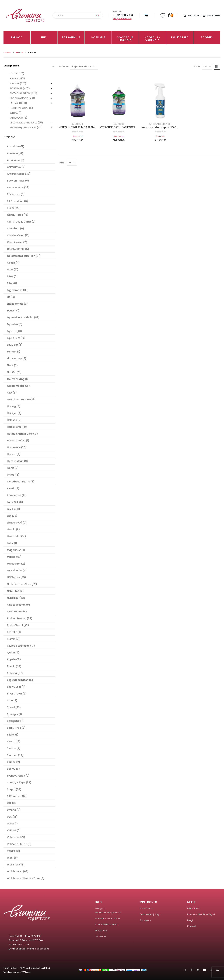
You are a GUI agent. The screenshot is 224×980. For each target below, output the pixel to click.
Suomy (11, 769)
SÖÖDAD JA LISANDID (125, 39)
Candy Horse (15, 215)
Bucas (11, 208)
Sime (10, 700)
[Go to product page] (78, 101)
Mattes (11, 557)
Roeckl (11, 666)
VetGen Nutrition (17, 844)
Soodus (207, 37)
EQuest (11, 311)
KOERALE (14, 113)
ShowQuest (14, 687)
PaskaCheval (15, 625)
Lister (10, 543)
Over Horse (14, 612)
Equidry (11, 331)
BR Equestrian (15, 201)
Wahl (10, 858)
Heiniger (12, 413)
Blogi (190, 920)
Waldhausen (15, 871)
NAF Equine (13, 577)
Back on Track (16, 181)
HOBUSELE (98, 37)
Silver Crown (14, 694)
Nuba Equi (13, 598)
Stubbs (11, 762)
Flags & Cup (14, 358)
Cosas (11, 263)
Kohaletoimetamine (107, 924)
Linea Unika (14, 536)
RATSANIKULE (71, 37)
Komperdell (14, 495)
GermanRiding (16, 379)
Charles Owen (16, 235)
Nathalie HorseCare (19, 584)
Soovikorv (145, 920)
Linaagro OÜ (14, 523)
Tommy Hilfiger (16, 783)
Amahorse (13, 160)
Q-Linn (11, 653)
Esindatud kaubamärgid (201, 914)
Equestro (12, 324)
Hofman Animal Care (20, 434)
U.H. (9, 803)
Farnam (78, 136)
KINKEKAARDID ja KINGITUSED (23, 123)
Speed (11, 707)
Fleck (10, 365)
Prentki (11, 639)
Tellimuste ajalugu (150, 914)
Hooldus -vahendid (153, 39)
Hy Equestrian (15, 461)
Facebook (185, 970)
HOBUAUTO (15, 78)
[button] (217, 67)
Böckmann (14, 194)
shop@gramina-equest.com (32, 949)
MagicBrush (14, 550)
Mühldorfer (14, 564)
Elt (8, 297)
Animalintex (14, 167)
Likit (9, 516)
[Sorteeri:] (84, 67)
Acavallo (12, 153)
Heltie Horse (14, 427)
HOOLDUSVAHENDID (19, 98)
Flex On (11, 372)
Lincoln (11, 529)
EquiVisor (12, 345)
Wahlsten (13, 865)
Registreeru (212, 15)
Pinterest (198, 970)
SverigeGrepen (16, 776)
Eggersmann (15, 290)
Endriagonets (15, 304)
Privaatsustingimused (108, 919)
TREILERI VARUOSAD (19, 108)
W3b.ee (26, 972)
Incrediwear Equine (18, 482)
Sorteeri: (63, 67)
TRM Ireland (14, 796)
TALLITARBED (180, 37)
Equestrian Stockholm (20, 317)
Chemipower (15, 242)
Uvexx (10, 824)
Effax (10, 276)
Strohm (11, 748)
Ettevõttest (193, 908)
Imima (11, 475)
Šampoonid (78, 124)
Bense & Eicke (15, 187)
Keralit (11, 488)
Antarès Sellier (16, 174)
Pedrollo (12, 632)
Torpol (11, 789)
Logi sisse (191, 15)
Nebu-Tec (13, 591)
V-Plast (11, 830)
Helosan (12, 420)
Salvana (12, 673)
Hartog (11, 406)
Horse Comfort (16, 441)
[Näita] (207, 67)
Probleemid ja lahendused (23, 128)
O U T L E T (14, 74)
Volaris (11, 851)
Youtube (205, 970)
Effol (10, 283)
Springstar (13, 721)
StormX (11, 741)
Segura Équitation (18, 680)
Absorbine (13, 146)
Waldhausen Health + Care (23, 878)
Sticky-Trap (14, 728)
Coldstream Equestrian (21, 256)
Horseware (14, 447)
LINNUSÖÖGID (16, 118)
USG (10, 817)
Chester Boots (16, 249)
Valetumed (14, 837)
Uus (44, 37)
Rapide (11, 659)
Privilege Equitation (18, 646)
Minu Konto (146, 908)
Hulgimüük (101, 930)
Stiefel (11, 735)
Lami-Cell (13, 502)
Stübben (12, 755)
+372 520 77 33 (124, 15)
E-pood (17, 37)
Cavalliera (13, 229)
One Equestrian (16, 605)
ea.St (10, 270)
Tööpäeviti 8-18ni (122, 19)
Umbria (11, 810)
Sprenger (13, 714)
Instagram (211, 970)
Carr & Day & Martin (19, 222)
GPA (10, 393)
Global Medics (16, 386)
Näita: (197, 67)
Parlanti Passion (17, 618)
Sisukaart (101, 936)
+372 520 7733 (21, 944)
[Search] (98, 15)
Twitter (192, 970)
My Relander (14, 570)
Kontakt (192, 926)
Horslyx (11, 454)
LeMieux (12, 509)
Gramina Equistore (18, 400)
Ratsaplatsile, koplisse (160, 124)
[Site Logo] (25, 16)
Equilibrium (13, 338)
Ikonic (10, 468)
